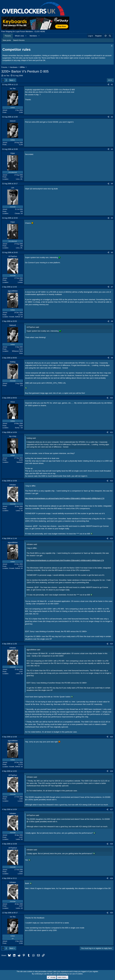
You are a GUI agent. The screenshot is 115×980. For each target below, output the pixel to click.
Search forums (19, 40)
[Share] (108, 85)
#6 (112, 253)
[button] (26, 36)
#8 (112, 321)
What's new (19, 36)
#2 (112, 117)
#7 (112, 287)
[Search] (110, 36)
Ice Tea (6, 76)
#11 (111, 432)
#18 (111, 844)
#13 (111, 538)
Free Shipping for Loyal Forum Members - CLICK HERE (23, 31)
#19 (111, 878)
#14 (111, 644)
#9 (112, 358)
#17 (111, 809)
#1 (112, 85)
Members (33, 36)
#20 (111, 913)
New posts (7, 40)
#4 (112, 184)
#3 (112, 149)
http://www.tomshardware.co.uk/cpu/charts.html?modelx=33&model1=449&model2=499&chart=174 (65, 498)
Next (11, 80)
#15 (111, 737)
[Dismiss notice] (111, 46)
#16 (111, 771)
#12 (111, 481)
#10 (111, 398)
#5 (112, 218)
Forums (8, 36)
